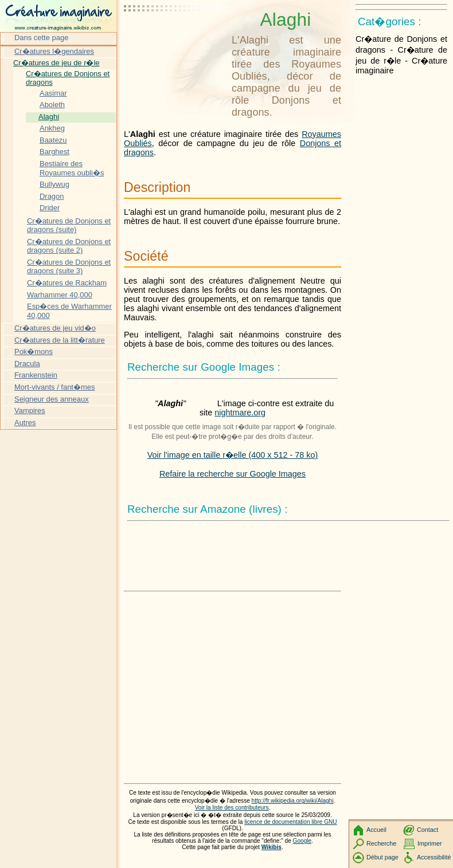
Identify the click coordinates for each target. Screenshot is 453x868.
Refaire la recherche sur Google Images (233, 474)
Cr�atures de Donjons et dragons (68, 78)
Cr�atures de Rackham (67, 283)
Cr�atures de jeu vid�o (55, 328)
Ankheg (52, 128)
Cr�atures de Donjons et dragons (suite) (69, 225)
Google (302, 841)
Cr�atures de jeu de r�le (56, 63)
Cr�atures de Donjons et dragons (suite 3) (69, 267)
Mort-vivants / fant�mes (54, 387)
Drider (50, 208)
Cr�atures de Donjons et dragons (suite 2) (69, 246)
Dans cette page (41, 38)
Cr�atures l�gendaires (54, 51)
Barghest (54, 152)
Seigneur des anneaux (52, 399)
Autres (25, 423)
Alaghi (49, 117)
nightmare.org (240, 413)
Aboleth (52, 105)
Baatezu (53, 140)
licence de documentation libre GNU (290, 822)
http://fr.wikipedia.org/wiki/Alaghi (293, 801)
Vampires (30, 411)
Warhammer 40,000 (60, 295)
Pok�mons (34, 351)
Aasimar (53, 93)
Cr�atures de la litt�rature (60, 340)
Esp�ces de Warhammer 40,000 (69, 311)
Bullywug (54, 184)
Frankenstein (36, 375)
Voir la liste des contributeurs (232, 808)
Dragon (52, 196)
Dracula (27, 364)
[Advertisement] (175, 37)
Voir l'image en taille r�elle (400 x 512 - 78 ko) (233, 455)
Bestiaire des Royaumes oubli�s (72, 168)
